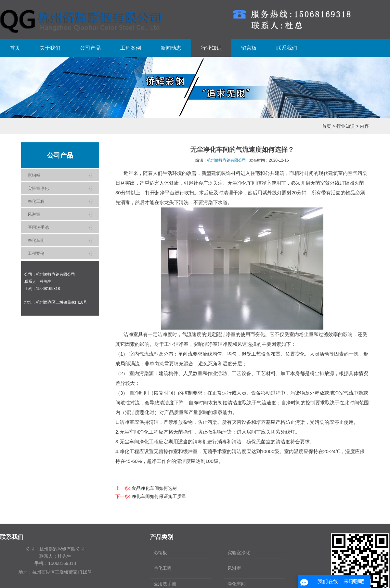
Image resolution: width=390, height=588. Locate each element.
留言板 (249, 48)
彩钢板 (34, 175)
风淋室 (34, 214)
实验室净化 (38, 188)
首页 (15, 48)
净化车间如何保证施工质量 (159, 496)
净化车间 (36, 240)
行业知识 (211, 48)
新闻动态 (171, 48)
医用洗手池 (38, 227)
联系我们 (287, 48)
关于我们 (50, 48)
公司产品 (90, 48)
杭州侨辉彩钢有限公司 (227, 160)
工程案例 (131, 48)
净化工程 (36, 201)
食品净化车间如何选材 (154, 488)
